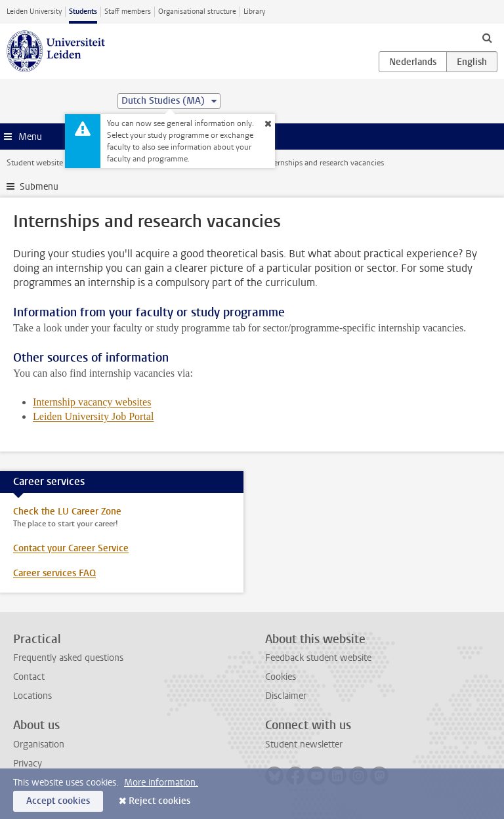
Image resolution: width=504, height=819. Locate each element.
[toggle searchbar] (487, 37)
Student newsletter (304, 745)
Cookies (281, 677)
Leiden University (34, 11)
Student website (35, 163)
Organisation (39, 745)
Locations (32, 696)
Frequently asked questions (68, 658)
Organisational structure (197, 11)
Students (83, 11)
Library (254, 11)
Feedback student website (318, 658)
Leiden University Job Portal (93, 416)
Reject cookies (159, 801)
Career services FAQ (54, 573)
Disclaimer (286, 696)
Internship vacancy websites (92, 402)
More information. (161, 783)
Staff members (128, 11)
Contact (29, 677)
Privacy (28, 764)
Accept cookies (58, 801)
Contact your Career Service (71, 548)
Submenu (39, 187)
